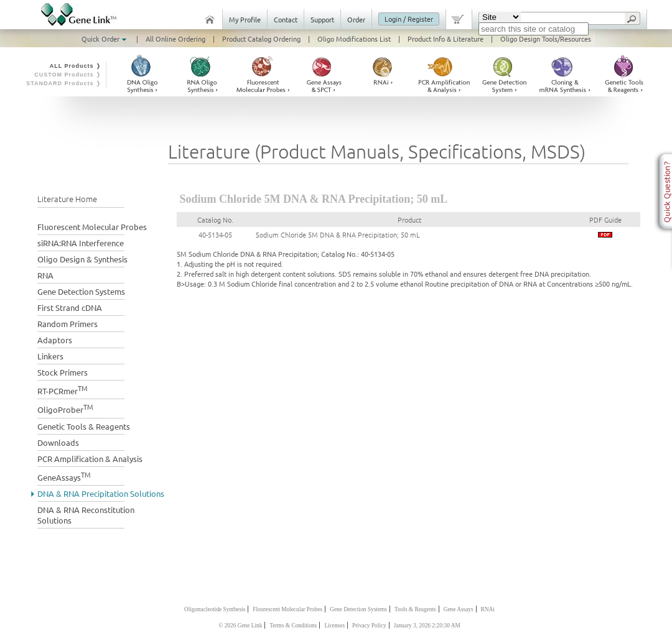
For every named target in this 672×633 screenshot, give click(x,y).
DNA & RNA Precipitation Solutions (101, 493)
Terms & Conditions (293, 626)
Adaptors (55, 340)
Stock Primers (63, 372)
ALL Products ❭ (76, 66)
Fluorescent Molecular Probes (92, 227)
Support (322, 19)
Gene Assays (459, 609)
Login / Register (409, 19)
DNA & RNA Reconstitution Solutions (86, 515)
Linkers (50, 356)
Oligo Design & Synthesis (82, 259)
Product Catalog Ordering (261, 39)
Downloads (58, 442)
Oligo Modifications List (354, 39)
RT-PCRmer (63, 390)
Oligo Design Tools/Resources (546, 39)
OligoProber (65, 408)
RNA (45, 275)
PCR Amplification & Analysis (90, 459)
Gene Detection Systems (81, 291)
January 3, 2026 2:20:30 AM (427, 626)
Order (356, 19)
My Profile (245, 19)
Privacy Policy (369, 626)
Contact (286, 19)
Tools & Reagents (415, 609)
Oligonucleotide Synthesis (215, 609)
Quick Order (105, 39)
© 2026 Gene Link (240, 626)
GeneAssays (64, 476)
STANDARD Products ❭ (64, 83)
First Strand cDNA (70, 307)
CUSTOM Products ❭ (68, 75)
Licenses (334, 626)
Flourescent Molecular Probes (287, 609)
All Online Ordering (175, 39)
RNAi (488, 609)
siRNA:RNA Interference (81, 243)
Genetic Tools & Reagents (84, 426)
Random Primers (68, 324)
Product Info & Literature (446, 39)
